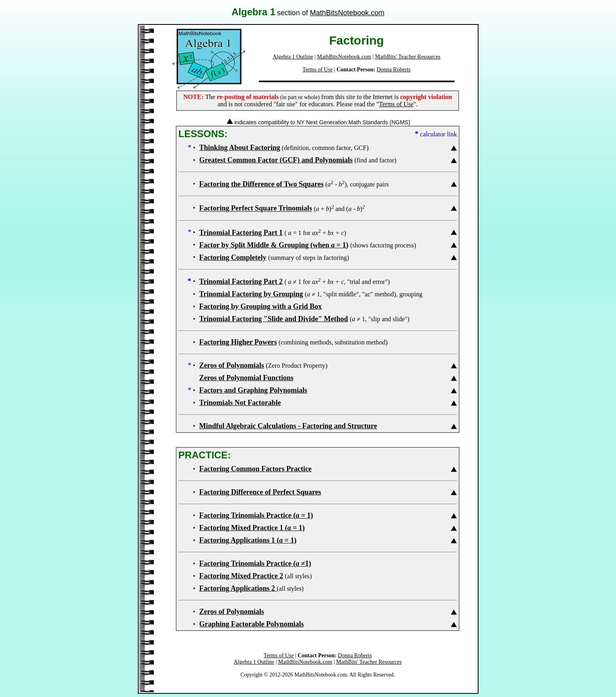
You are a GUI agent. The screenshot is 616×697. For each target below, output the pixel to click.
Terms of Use (318, 70)
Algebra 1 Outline (293, 57)
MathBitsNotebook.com (347, 13)
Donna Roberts (394, 70)
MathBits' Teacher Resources (408, 57)
